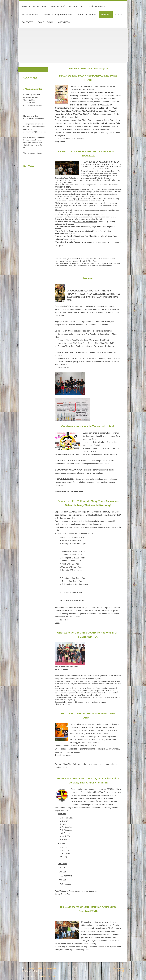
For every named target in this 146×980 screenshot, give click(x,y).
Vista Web (120, 971)
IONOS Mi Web (49, 976)
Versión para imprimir (32, 968)
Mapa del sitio (50, 968)
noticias (38, 153)
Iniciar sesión (119, 968)
